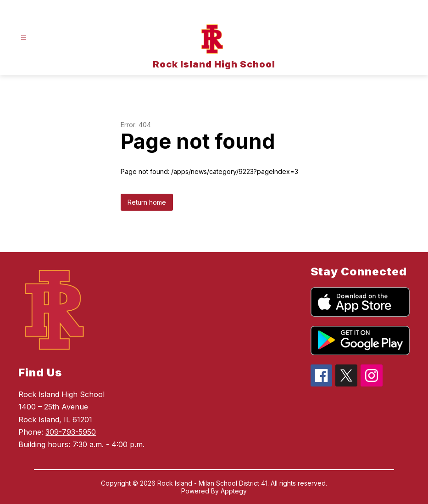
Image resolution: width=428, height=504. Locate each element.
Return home (147, 202)
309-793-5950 (71, 432)
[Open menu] (24, 38)
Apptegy (234, 491)
